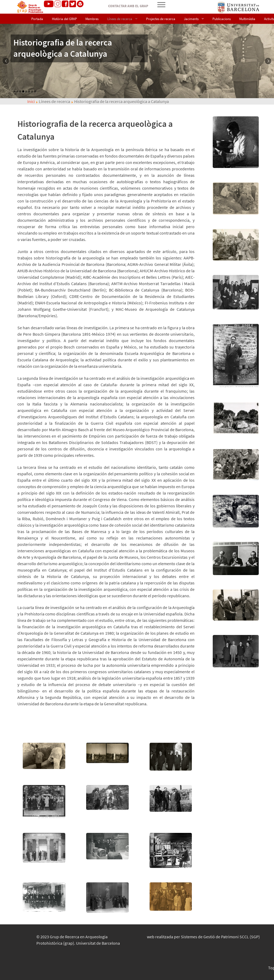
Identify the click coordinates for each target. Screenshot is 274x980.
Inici (31, 101)
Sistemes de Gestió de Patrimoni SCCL (220, 937)
